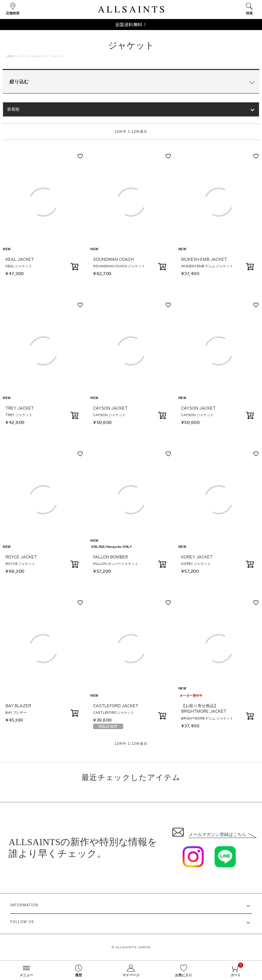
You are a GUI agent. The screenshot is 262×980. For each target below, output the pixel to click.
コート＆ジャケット (38, 56)
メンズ (20, 56)
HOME (10, 56)
